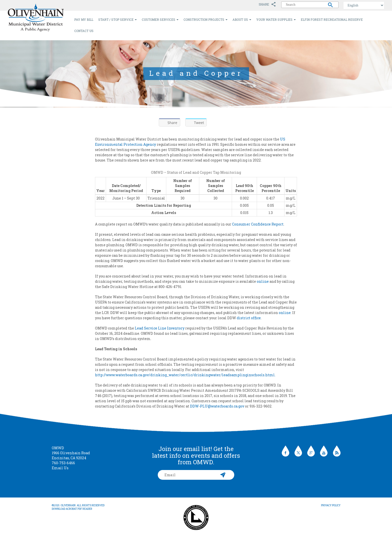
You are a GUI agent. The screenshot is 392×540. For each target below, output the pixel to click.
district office (249, 318)
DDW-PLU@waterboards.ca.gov (217, 406)
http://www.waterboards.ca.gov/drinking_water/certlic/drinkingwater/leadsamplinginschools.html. (185, 375)
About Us (242, 19)
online (263, 281)
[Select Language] (364, 5)
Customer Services (160, 19)
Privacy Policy (331, 505)
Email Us (60, 468)
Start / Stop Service (117, 19)
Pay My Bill (84, 19)
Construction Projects (205, 19)
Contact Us (84, 31)
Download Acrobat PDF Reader (72, 509)
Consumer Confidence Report (258, 224)
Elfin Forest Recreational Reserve (332, 19)
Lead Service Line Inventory (160, 328)
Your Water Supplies (276, 19)
